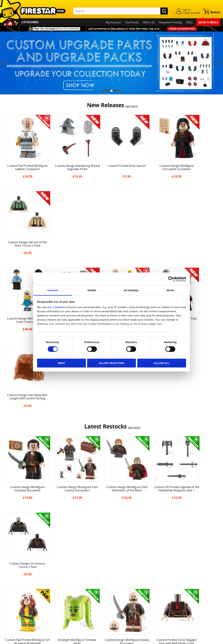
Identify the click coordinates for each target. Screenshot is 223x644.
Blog (6, 585)
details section (159, 332)
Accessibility (11, 605)
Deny (61, 363)
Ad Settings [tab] (131, 290)
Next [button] (220, 63)
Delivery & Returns (15, 590)
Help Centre (65, 570)
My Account (113, 22)
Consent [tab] (53, 290)
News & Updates (14, 580)
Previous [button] (3, 63)
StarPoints (132, 22)
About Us (9, 574)
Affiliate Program (68, 608)
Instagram (138, 578)
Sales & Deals (208, 22)
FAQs (189, 22)
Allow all (162, 363)
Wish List (149, 22)
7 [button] (120, 91)
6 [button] (117, 91)
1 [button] (103, 91)
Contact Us (64, 565)
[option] (111, 63)
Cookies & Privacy (14, 600)
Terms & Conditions (16, 595)
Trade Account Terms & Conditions (80, 602)
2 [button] (106, 91)
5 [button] (114, 91)
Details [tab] (92, 290)
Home (7, 565)
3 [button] (109, 91)
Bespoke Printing (170, 22)
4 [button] (111, 91)
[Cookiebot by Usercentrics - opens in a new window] (171, 279)
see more (132, 106)
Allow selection (112, 363)
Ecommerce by (207, 640)
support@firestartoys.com (74, 582)
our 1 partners (57, 307)
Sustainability (12, 610)
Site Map (9, 615)
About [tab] (170, 290)
